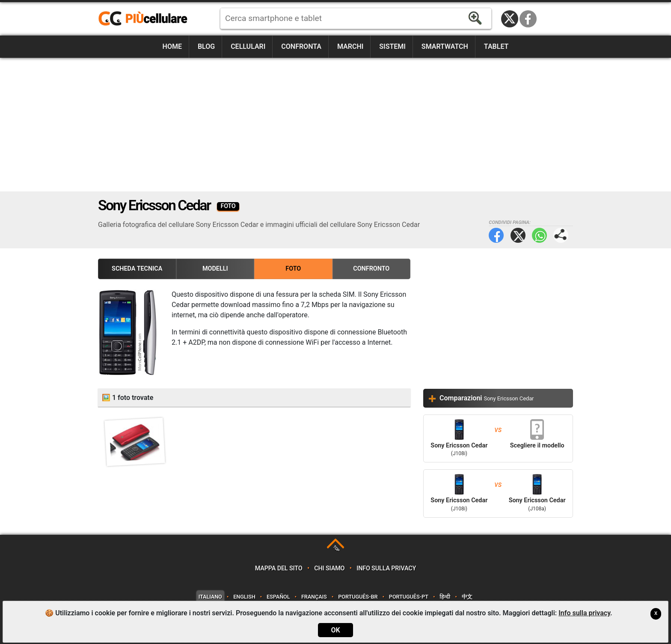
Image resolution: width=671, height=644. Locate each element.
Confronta (301, 46)
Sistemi (392, 46)
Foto (293, 269)
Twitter (518, 235)
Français (314, 597)
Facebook (528, 19)
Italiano (210, 597)
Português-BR (358, 597)
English (244, 597)
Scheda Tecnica (137, 269)
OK (335, 630)
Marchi (350, 46)
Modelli (215, 269)
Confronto (371, 269)
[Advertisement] (335, 125)
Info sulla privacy (386, 568)
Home (172, 46)
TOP (336, 549)
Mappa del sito (279, 568)
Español (278, 597)
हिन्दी (445, 597)
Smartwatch (445, 46)
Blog (206, 46)
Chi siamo (329, 568)
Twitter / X (510, 19)
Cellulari (248, 46)
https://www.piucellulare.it (146, 19)
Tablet (496, 46)
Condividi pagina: (561, 235)
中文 (467, 597)
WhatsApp (539, 235)
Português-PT (409, 597)
